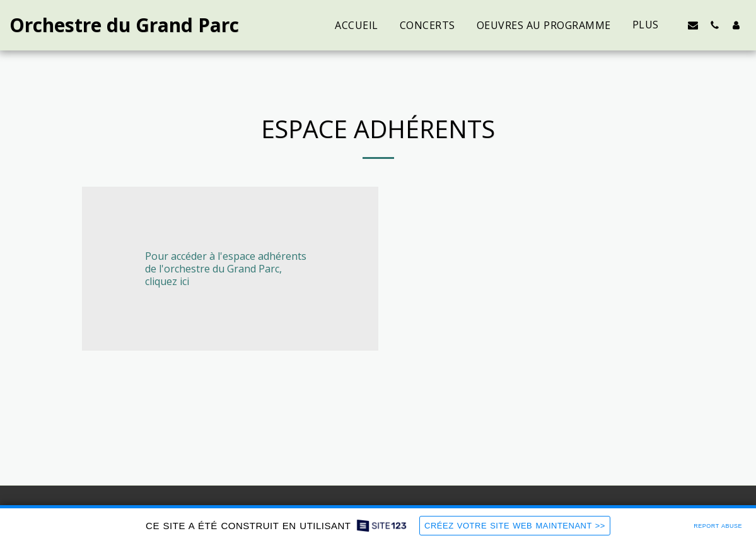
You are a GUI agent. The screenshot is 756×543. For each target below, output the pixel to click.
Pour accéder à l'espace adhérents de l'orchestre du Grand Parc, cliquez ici (226, 269)
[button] (693, 25)
